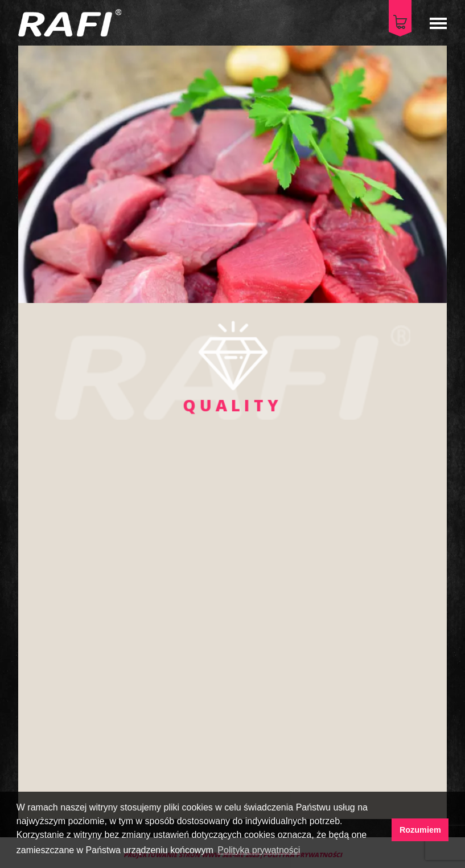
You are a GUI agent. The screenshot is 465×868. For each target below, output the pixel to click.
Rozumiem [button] (420, 830)
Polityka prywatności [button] (259, 850)
